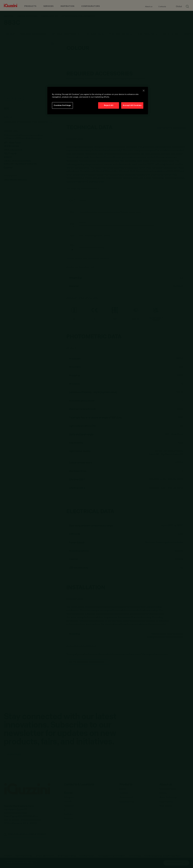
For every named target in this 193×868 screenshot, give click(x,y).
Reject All (109, 105)
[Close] (144, 91)
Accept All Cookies (132, 105)
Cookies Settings (62, 105)
